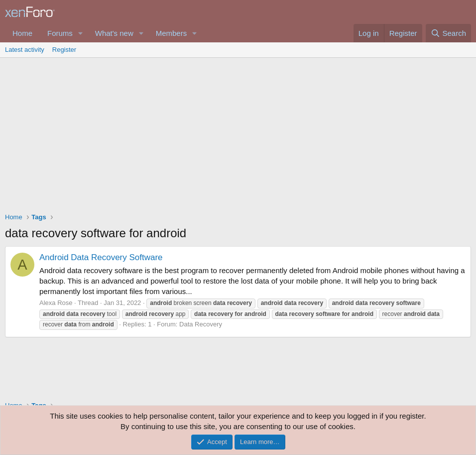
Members (172, 33)
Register (64, 50)
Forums (60, 33)
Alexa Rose (56, 303)
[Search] (448, 33)
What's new (114, 33)
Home (22, 33)
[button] (81, 33)
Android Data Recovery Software (101, 257)
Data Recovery (201, 324)
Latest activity (25, 50)
